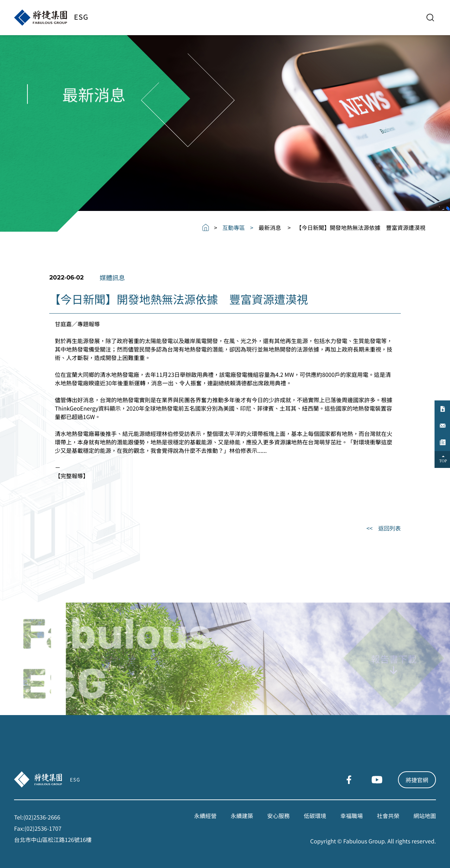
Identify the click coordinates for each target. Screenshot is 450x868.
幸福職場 (352, 816)
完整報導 (72, 476)
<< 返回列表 (384, 528)
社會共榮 (388, 816)
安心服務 (278, 816)
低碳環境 (315, 816)
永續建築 (242, 816)
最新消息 (270, 227)
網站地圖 (425, 816)
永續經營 (205, 816)
